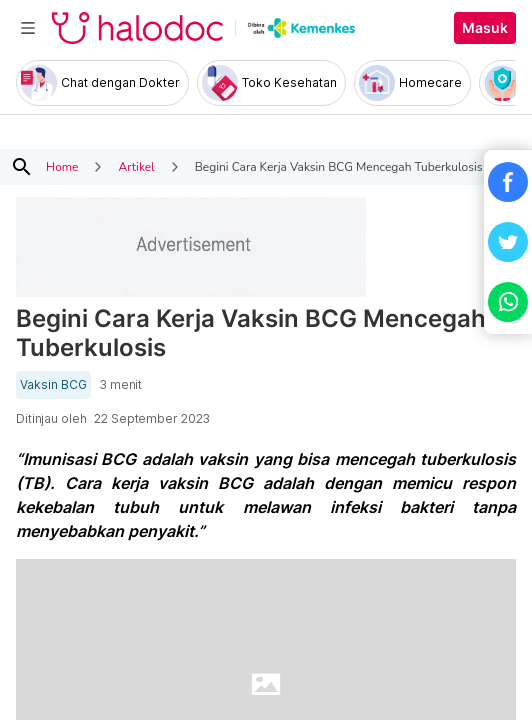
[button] (508, 182)
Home (62, 167)
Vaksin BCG (53, 385)
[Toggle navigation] (28, 28)
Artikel (136, 167)
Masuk (485, 28)
